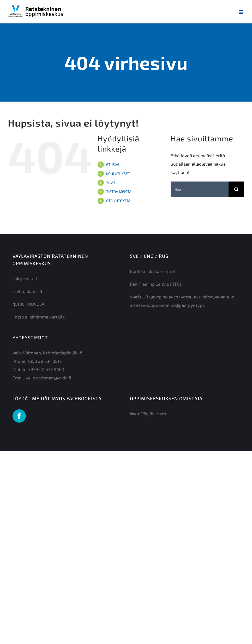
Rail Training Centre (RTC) (155, 284)
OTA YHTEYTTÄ (118, 201)
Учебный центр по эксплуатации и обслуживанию (182, 297)
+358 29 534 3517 (44, 361)
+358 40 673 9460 (46, 369)
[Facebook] (19, 416)
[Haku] (236, 189)
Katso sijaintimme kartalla (39, 317)
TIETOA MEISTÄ (119, 192)
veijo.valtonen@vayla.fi (49, 378)
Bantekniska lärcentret (153, 271)
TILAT (111, 183)
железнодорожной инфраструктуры (168, 305)
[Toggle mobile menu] (241, 12)
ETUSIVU (113, 164)
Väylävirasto (154, 414)
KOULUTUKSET (118, 174)
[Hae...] (200, 189)
